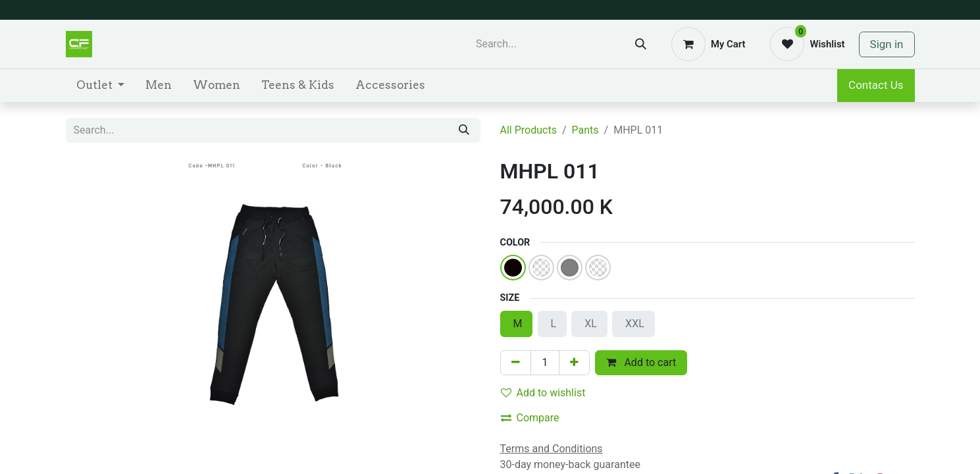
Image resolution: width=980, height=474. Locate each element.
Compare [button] (530, 418)
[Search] (641, 44)
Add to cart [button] (641, 362)
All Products (529, 130)
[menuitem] (100, 86)
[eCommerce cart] (708, 44)
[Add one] (574, 363)
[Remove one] (516, 363)
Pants (585, 130)
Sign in (887, 44)
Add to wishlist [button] (543, 393)
